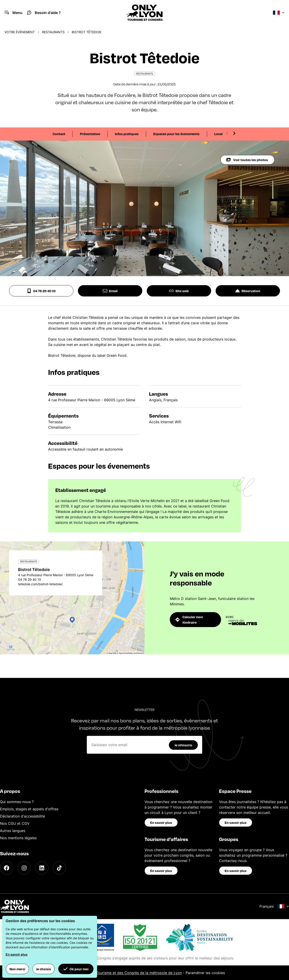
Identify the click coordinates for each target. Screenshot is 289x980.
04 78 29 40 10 (41, 291)
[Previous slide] (227, 133)
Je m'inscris (183, 745)
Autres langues (13, 831)
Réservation (248, 291)
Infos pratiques (127, 134)
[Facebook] (7, 868)
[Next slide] (234, 133)
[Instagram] (24, 868)
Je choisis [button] (44, 969)
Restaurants (53, 32)
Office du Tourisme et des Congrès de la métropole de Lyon (130, 973)
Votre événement (20, 32)
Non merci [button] (17, 969)
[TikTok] (59, 868)
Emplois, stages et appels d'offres (29, 809)
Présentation (90, 134)
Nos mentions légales (18, 838)
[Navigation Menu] (13, 13)
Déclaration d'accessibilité (22, 816)
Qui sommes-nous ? (17, 802)
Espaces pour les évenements (176, 134)
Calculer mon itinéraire (189, 620)
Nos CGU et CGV (15, 823)
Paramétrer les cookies (205, 973)
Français (274, 906)
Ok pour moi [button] (76, 969)
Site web (179, 291)
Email (110, 291)
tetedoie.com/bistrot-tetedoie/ (40, 584)
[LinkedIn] (42, 868)
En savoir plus (161, 823)
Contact (59, 134)
